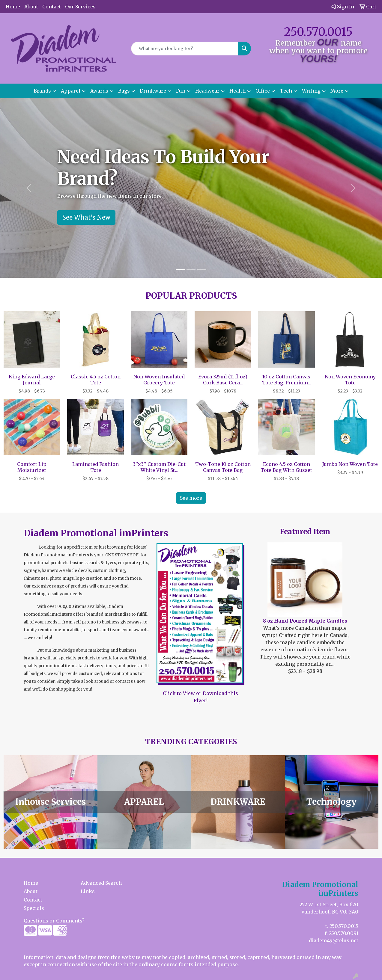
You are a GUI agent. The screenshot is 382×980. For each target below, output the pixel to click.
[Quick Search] (185, 49)
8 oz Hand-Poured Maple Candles (305, 621)
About (31, 7)
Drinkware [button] (153, 91)
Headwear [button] (207, 91)
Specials (34, 908)
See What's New (86, 217)
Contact (52, 7)
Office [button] (263, 91)
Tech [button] (286, 91)
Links (88, 891)
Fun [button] (181, 91)
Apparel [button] (71, 91)
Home (13, 7)
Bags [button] (124, 91)
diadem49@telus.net (334, 940)
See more (191, 498)
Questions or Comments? (54, 921)
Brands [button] (42, 91)
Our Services (80, 7)
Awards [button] (99, 91)
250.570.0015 (318, 32)
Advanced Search (101, 883)
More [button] (337, 91)
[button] (29, 188)
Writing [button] (311, 91)
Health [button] (237, 91)
